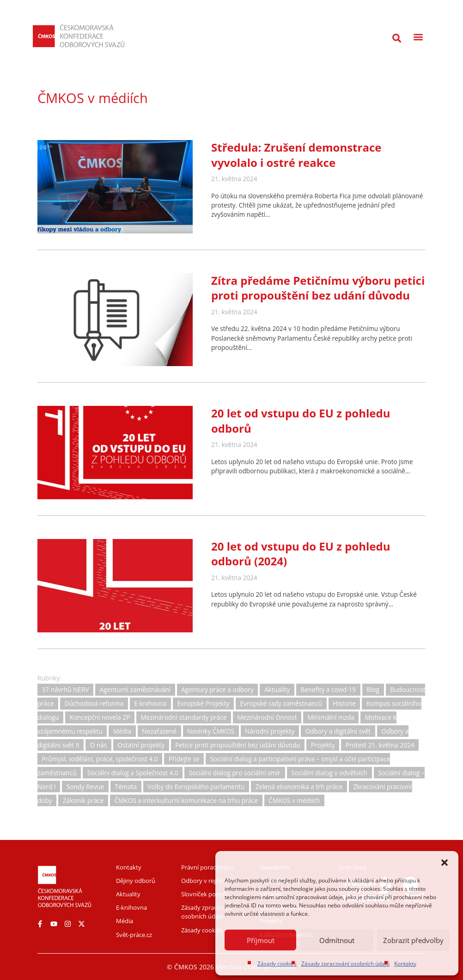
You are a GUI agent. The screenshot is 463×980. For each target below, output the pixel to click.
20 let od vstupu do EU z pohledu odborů (301, 420)
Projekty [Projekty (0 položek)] (323, 745)
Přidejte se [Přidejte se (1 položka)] (184, 759)
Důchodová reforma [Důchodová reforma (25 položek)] (94, 703)
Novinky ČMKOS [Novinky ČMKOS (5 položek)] (211, 731)
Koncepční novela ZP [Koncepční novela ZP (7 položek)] (100, 717)
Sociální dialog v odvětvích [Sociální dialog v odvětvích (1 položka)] (329, 773)
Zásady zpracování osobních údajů (345, 964)
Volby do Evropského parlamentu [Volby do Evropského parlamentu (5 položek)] (196, 787)
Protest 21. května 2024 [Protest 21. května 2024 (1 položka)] (380, 745)
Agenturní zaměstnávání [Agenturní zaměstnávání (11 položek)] (135, 690)
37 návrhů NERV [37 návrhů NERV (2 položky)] (66, 690)
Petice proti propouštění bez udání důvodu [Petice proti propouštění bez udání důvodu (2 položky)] (238, 745)
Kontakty (405, 964)
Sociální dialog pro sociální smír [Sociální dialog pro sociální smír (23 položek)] (235, 773)
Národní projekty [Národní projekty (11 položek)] (270, 731)
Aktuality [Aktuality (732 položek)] (277, 690)
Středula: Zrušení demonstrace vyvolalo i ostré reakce (296, 155)
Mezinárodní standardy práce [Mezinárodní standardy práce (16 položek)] (184, 717)
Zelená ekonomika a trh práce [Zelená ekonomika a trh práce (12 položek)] (299, 787)
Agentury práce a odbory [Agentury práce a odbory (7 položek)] (217, 690)
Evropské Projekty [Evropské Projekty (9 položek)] (203, 703)
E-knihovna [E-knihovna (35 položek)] (150, 703)
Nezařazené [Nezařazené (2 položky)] (159, 731)
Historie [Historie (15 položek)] (344, 703)
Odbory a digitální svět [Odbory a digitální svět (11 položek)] (338, 731)
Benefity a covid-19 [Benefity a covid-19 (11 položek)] (328, 690)
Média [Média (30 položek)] (122, 731)
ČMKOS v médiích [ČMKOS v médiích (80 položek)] (294, 800)
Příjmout (261, 940)
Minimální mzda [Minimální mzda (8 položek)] (331, 717)
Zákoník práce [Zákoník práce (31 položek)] (83, 800)
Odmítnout (337, 940)
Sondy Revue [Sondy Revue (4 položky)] (85, 787)
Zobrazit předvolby (413, 940)
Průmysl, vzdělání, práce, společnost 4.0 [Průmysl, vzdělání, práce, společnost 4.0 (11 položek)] (100, 759)
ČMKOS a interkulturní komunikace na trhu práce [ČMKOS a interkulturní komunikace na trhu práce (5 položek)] (186, 800)
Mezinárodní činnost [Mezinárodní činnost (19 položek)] (267, 717)
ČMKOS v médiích (93, 98)
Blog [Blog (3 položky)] (373, 690)
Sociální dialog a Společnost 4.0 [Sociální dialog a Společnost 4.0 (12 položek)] (133, 773)
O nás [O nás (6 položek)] (98, 745)
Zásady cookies (277, 964)
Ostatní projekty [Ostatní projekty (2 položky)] (141, 745)
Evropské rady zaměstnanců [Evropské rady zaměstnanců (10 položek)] (281, 703)
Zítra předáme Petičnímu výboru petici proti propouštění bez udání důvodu (318, 288)
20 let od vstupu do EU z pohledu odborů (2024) (301, 554)
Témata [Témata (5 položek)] (126, 787)
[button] (445, 863)
